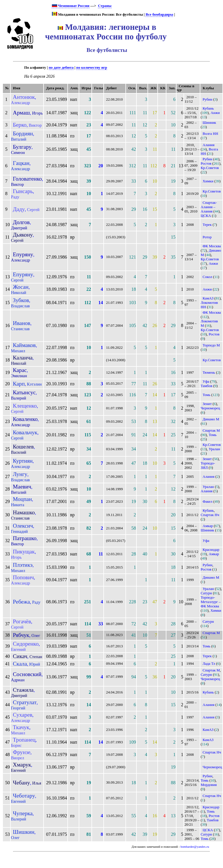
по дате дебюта (61, 68)
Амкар (208, 526)
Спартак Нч (210, 515)
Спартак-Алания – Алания (209, 207)
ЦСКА (206, 216)
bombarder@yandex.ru (195, 847)
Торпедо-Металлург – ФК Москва (211, 602)
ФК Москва (212, 246)
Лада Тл (209, 664)
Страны (105, 6)
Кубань (208, 108)
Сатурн (206, 593)
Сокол (207, 277)
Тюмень (209, 373)
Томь (207, 395)
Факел (208, 502)
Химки (208, 181)
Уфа (206, 382)
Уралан (214, 449)
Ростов (206, 164)
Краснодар (211, 550)
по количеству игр (92, 68)
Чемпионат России (71, 6)
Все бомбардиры (159, 14)
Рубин (208, 99)
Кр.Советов (210, 168)
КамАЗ (208, 298)
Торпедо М (211, 345)
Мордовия (209, 785)
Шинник (209, 123)
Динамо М (211, 419)
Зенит (207, 404)
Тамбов (206, 386)
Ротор (207, 237)
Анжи (215, 113)
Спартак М (211, 431)
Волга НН (211, 134)
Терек (207, 225)
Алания (209, 145)
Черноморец (210, 408)
